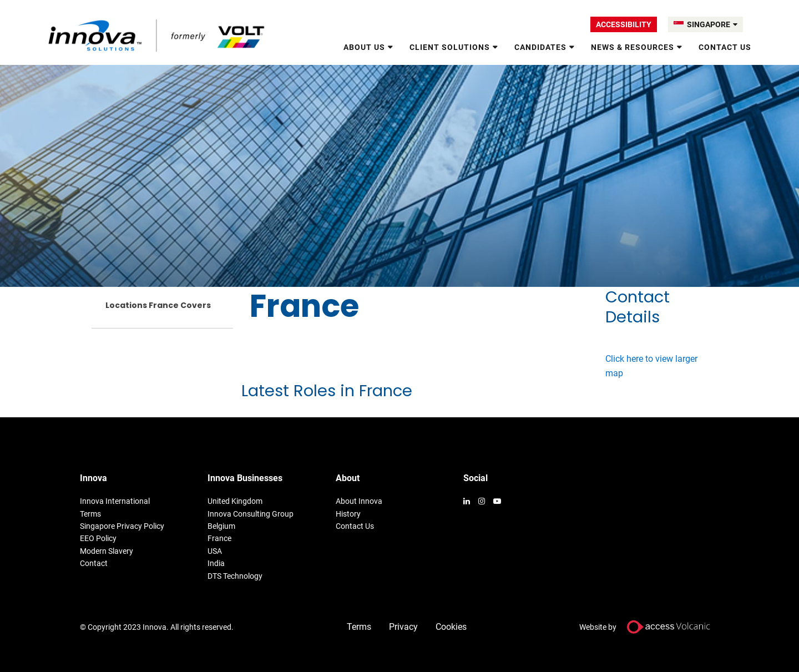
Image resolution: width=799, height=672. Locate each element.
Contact (94, 563)
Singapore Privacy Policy (122, 526)
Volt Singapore (157, 36)
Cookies (451, 627)
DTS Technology (235, 576)
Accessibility (624, 24)
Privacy (403, 627)
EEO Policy (98, 538)
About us (364, 47)
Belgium (221, 526)
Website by (649, 627)
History (348, 514)
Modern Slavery (107, 551)
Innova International (115, 501)
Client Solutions (450, 47)
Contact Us (725, 47)
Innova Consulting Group (251, 514)
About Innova (359, 501)
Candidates (540, 47)
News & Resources (633, 47)
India (216, 563)
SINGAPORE (712, 24)
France (219, 538)
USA (215, 551)
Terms (90, 514)
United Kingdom (235, 501)
